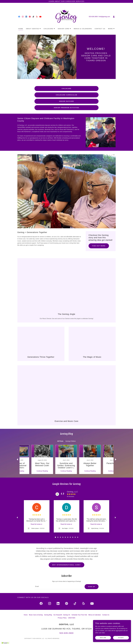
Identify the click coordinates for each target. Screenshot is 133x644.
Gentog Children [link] (71, 441)
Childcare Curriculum (66, 95)
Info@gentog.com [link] (104, 17)
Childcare (66, 89)
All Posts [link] (60, 441)
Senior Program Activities (67, 108)
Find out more (99, 246)
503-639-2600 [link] (93, 17)
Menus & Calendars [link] (83, 29)
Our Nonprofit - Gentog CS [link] (62, 615)
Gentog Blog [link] (48, 615)
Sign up (92, 587)
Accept (122, 638)
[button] (114, 17)
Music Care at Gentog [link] (36, 615)
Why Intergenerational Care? (66, 565)
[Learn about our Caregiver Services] (66, 1)
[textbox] (58, 587)
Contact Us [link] (100, 29)
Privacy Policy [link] (62, 618)
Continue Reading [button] (31, 471)
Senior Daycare (66, 101)
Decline (105, 638)
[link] (19, 17)
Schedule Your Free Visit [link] (79, 615)
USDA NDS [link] (72, 618)
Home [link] (21, 29)
